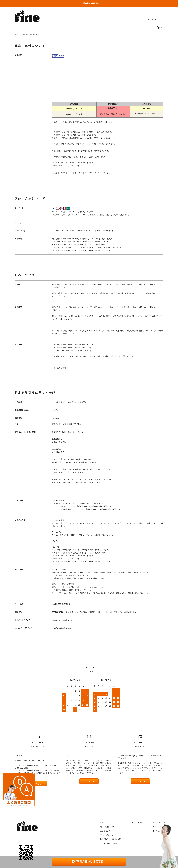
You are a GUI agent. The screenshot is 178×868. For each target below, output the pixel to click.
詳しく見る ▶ (89, 781)
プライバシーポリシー (109, 843)
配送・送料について (108, 827)
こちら (107, 173)
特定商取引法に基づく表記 (111, 839)
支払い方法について (108, 835)
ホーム (17, 34)
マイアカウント (150, 19)
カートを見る (158, 827)
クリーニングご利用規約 (82, 480)
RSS (134, 822)
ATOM (139, 822)
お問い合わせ (158, 831)
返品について (105, 831)
